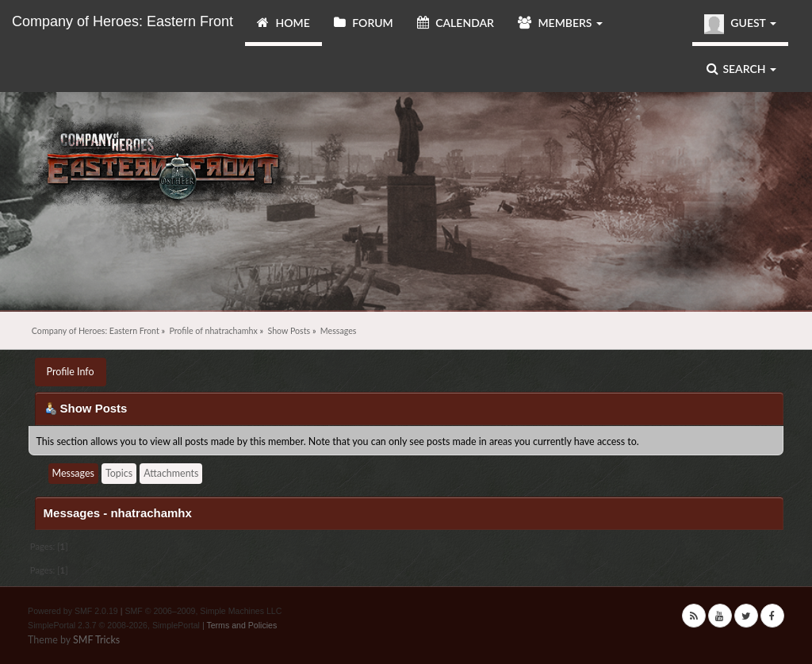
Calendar (456, 23)
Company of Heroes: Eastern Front (123, 21)
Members (560, 23)
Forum (364, 23)
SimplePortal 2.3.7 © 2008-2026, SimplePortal (114, 625)
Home (283, 23)
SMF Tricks (96, 640)
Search (741, 69)
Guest (740, 24)
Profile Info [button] (71, 372)
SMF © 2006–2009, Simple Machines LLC (203, 611)
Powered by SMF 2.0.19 (73, 611)
